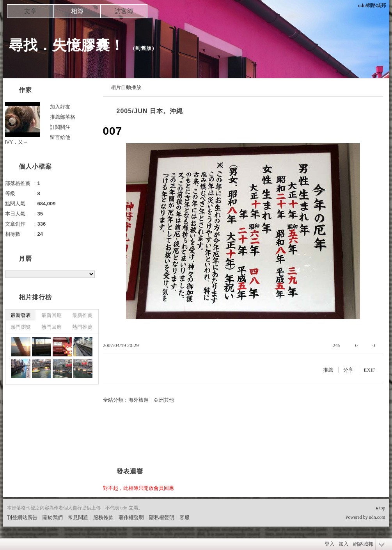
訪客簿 (124, 11)
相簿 (77, 11)
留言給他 (60, 137)
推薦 (328, 370)
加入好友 (60, 107)
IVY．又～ (17, 142)
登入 (330, 544)
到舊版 (144, 48)
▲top (380, 508)
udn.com (377, 517)
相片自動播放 (126, 87)
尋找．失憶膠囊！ (67, 45)
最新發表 (21, 315)
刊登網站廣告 (22, 517)
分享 (348, 370)
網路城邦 (363, 544)
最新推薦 (82, 315)
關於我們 (53, 517)
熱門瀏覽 (21, 327)
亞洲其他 (164, 400)
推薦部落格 (63, 117)
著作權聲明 (131, 517)
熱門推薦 (82, 327)
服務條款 (103, 517)
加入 (344, 544)
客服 (184, 517)
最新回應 (51, 315)
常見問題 (78, 517)
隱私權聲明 (162, 517)
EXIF (370, 370)
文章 (30, 11)
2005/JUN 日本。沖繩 (150, 111)
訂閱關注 (60, 127)
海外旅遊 (138, 400)
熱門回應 (51, 327)
